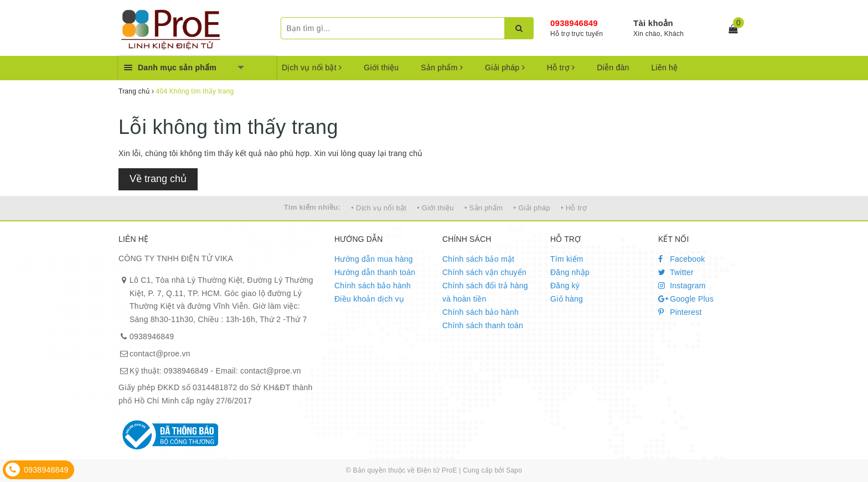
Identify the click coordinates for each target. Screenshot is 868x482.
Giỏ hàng (567, 299)
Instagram (682, 286)
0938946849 (574, 23)
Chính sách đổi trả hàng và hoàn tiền (485, 292)
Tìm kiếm (567, 259)
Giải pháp (505, 68)
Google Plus (686, 299)
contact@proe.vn (160, 354)
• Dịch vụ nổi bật (379, 208)
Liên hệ (665, 68)
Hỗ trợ (561, 68)
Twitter (676, 272)
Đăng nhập (570, 272)
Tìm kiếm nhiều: (312, 207)
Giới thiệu (381, 68)
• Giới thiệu (435, 208)
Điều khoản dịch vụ (369, 299)
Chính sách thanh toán (483, 325)
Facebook (682, 259)
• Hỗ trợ (574, 208)
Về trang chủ (158, 179)
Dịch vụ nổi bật (312, 68)
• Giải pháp (532, 208)
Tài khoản (653, 23)
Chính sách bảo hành (373, 286)
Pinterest (680, 312)
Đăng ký (565, 286)
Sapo (514, 470)
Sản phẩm (442, 68)
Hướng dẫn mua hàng (374, 259)
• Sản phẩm (484, 208)
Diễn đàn (613, 68)
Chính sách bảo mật (478, 259)
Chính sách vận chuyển (484, 272)
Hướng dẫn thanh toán (375, 272)
